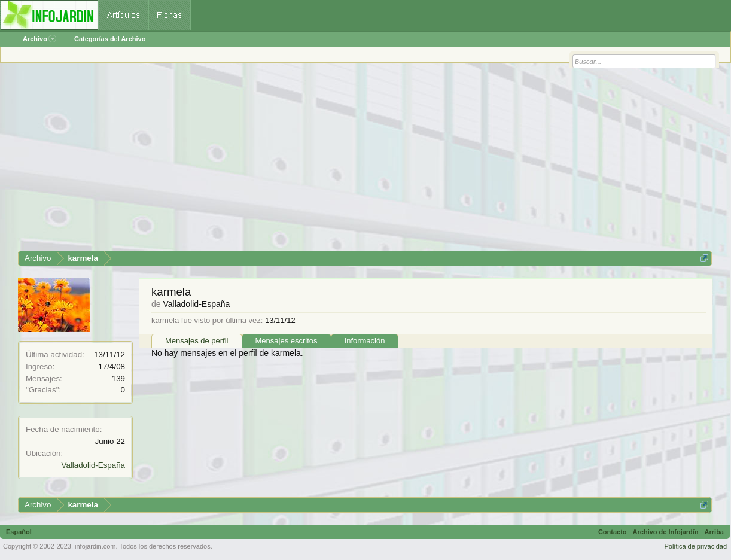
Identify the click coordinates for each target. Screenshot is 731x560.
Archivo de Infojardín (666, 532)
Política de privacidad (695, 546)
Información (365, 341)
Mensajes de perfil (197, 341)
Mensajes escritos (287, 341)
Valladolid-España (93, 465)
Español (19, 532)
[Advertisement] (365, 161)
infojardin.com (95, 546)
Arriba (714, 532)
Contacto (613, 532)
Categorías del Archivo (110, 39)
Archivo (39, 39)
